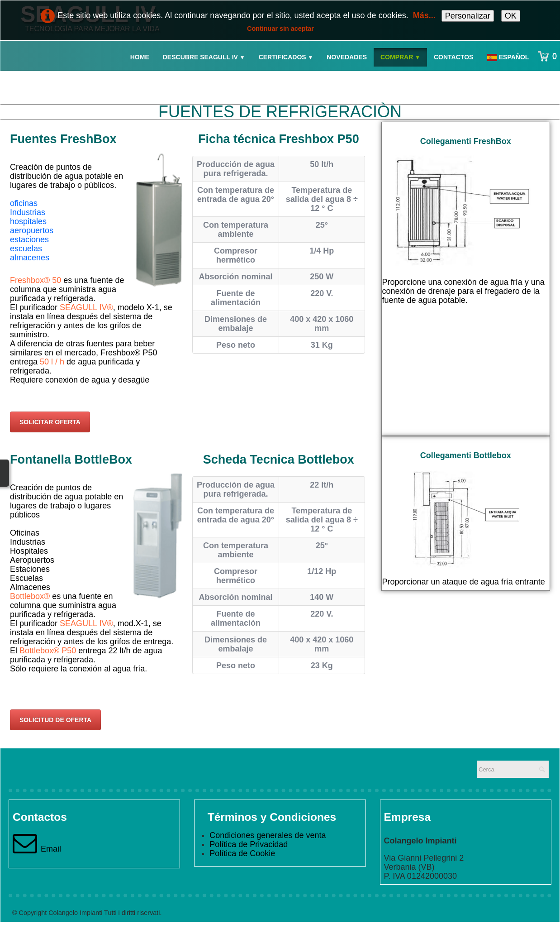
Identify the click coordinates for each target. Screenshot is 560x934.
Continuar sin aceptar (280, 29)
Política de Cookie (242, 853)
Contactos (453, 57)
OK (511, 16)
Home (140, 57)
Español (509, 57)
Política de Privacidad (249, 844)
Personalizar (468, 16)
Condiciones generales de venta (268, 835)
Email (37, 849)
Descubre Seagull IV (204, 57)
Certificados (286, 57)
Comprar (400, 57)
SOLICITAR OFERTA (50, 422)
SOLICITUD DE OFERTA (55, 720)
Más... (424, 15)
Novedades (347, 57)
